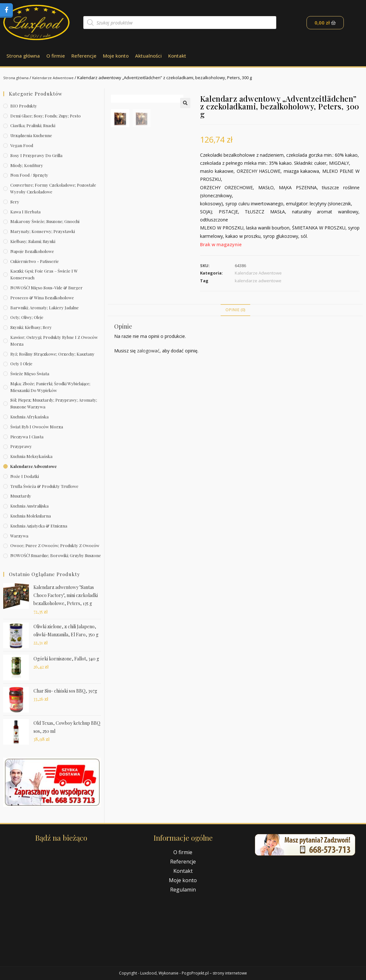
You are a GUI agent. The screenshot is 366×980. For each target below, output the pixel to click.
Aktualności (148, 56)
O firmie (56, 56)
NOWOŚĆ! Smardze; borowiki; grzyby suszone (56, 555)
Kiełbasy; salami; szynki (33, 241)
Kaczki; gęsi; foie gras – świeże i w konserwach (44, 274)
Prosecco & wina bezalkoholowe (42, 298)
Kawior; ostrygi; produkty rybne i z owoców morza (54, 341)
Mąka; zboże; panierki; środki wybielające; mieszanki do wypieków (50, 387)
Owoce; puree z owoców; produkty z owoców (55, 545)
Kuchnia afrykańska (29, 417)
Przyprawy (21, 446)
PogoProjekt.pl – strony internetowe (214, 973)
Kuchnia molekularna (31, 516)
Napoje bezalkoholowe (32, 251)
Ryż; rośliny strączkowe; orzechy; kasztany (52, 354)
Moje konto (116, 56)
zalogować (148, 351)
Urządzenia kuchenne (31, 135)
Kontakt (177, 56)
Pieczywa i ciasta (27, 437)
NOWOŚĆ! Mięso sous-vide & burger (46, 288)
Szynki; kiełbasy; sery (31, 327)
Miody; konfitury (27, 165)
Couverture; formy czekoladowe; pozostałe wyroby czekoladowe (53, 188)
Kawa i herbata (25, 212)
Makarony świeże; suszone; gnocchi (45, 221)
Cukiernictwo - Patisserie (35, 261)
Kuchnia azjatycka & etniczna (39, 526)
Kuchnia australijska (29, 506)
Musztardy (21, 496)
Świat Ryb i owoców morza (37, 427)
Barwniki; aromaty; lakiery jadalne (45, 308)
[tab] (235, 310)
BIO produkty (24, 106)
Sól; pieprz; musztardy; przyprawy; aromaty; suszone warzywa (54, 403)
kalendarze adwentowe (258, 281)
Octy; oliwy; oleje (27, 317)
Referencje (84, 56)
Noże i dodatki (25, 476)
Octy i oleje (21, 364)
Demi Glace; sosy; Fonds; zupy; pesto (46, 116)
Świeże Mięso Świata (30, 373)
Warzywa (19, 536)
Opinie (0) (235, 310)
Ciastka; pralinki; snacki (33, 125)
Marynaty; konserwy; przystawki (43, 231)
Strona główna (23, 56)
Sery (15, 202)
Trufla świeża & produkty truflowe (44, 486)
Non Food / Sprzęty (29, 175)
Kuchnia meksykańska (31, 456)
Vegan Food (22, 145)
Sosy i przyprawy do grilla (36, 155)
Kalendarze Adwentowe (59, 78)
